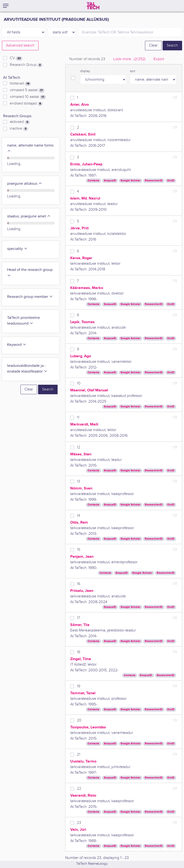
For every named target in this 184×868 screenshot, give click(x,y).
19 (79, 686)
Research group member (30, 297)
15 (79, 550)
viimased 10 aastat (28, 97)
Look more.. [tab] (129, 59)
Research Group (26, 65)
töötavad (20, 84)
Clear (153, 45)
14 (79, 516)
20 (79, 720)
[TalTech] (93, 6)
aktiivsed (20, 122)
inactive (19, 129)
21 (79, 755)
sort (133, 71)
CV (16, 58)
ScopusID (110, 181)
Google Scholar (130, 181)
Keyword (17, 345)
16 (79, 584)
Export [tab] (159, 59)
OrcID (171, 181)
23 (79, 823)
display (85, 71)
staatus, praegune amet (29, 216)
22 (79, 789)
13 (79, 481)
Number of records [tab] (87, 59)
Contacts (93, 181)
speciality (17, 249)
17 (78, 618)
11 (78, 418)
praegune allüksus (25, 184)
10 (79, 383)
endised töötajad (26, 104)
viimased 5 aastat (27, 90)
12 (79, 447)
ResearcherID (154, 181)
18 (79, 652)
